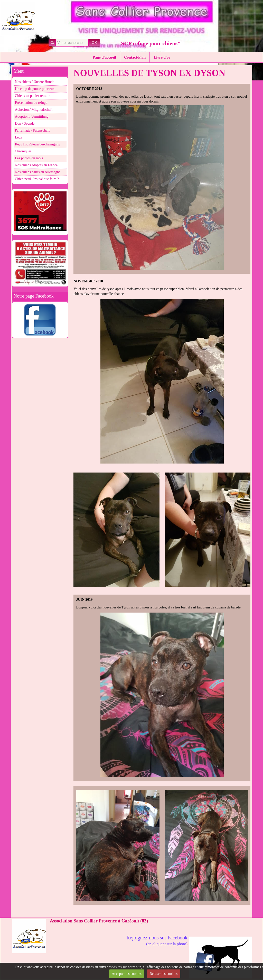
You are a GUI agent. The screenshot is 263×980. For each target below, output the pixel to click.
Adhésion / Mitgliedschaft (34, 110)
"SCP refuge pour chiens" (149, 43)
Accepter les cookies (127, 974)
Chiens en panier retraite (32, 96)
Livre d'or (162, 57)
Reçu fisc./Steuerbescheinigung (38, 144)
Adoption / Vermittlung (32, 117)
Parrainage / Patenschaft (32, 130)
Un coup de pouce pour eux (35, 89)
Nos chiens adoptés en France (36, 165)
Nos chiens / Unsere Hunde (35, 82)
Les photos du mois (29, 158)
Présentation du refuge (31, 103)
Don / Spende (25, 123)
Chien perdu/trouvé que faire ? (37, 179)
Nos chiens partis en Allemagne (38, 172)
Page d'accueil (104, 57)
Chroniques (23, 151)
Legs (18, 137)
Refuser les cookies (163, 974)
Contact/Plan (135, 57)
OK (94, 43)
